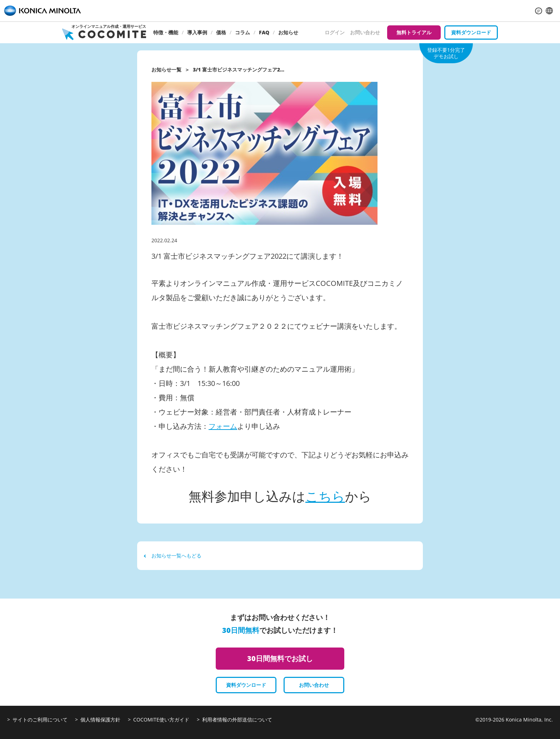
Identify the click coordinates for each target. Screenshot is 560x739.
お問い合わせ (365, 32)
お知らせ (288, 32)
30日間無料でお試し (280, 658)
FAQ (264, 32)
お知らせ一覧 (166, 70)
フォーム (223, 426)
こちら (325, 496)
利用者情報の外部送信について (237, 720)
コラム (242, 32)
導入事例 (197, 32)
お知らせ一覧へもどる (173, 556)
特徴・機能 (166, 32)
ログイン (335, 32)
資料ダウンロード (471, 32)
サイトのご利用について (40, 720)
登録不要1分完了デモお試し (446, 53)
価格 (221, 32)
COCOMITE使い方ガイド (161, 720)
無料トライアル (414, 32)
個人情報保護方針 (100, 720)
